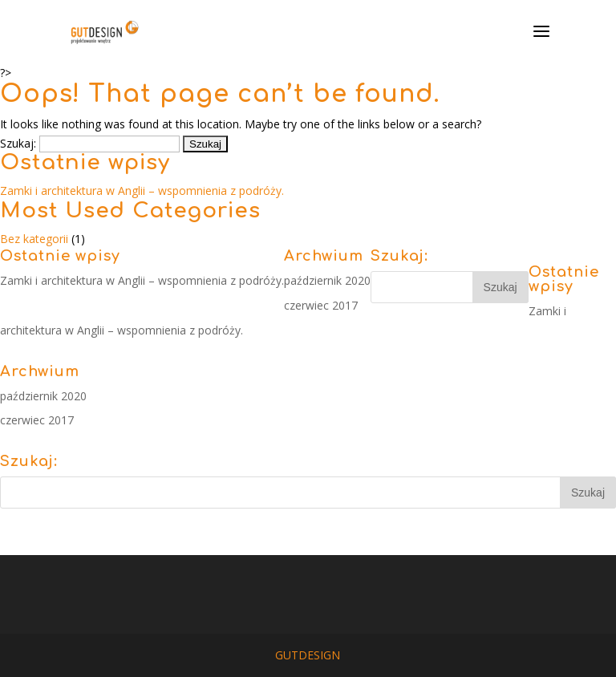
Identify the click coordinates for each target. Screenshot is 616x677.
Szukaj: (18, 143)
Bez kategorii (34, 239)
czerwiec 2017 (321, 305)
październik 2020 (327, 280)
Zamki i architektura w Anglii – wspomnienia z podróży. (142, 191)
